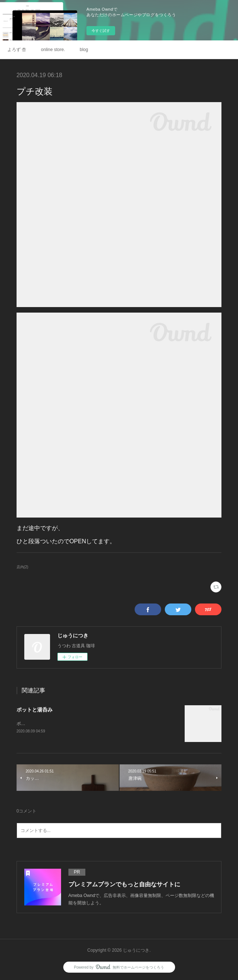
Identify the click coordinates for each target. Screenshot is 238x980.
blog (84, 50)
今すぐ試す (101, 31)
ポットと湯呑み (35, 710)
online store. (53, 50)
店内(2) (22, 567)
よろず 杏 (17, 50)
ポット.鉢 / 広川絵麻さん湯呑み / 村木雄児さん (63, 724)
